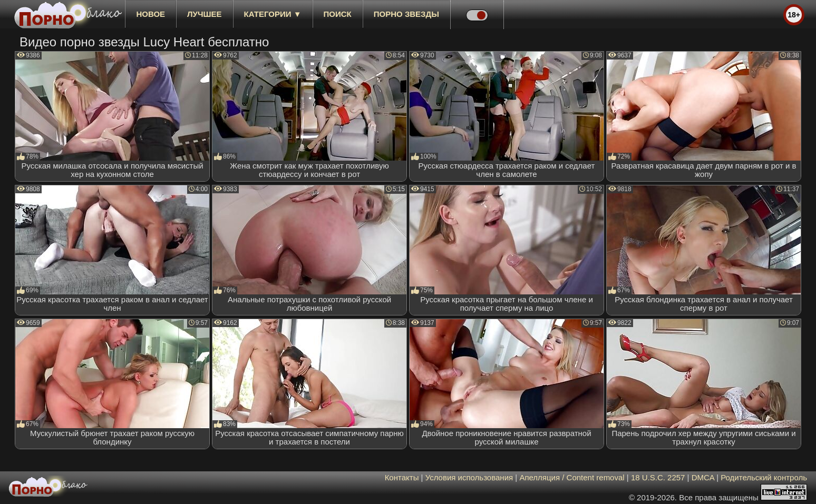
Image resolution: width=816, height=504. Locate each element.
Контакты (402, 477)
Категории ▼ (273, 14)
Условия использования (469, 477)
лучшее (204, 14)
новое (150, 14)
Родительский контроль (764, 477)
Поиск (338, 14)
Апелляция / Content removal (572, 477)
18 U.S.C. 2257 (658, 477)
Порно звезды (406, 14)
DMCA (703, 477)
